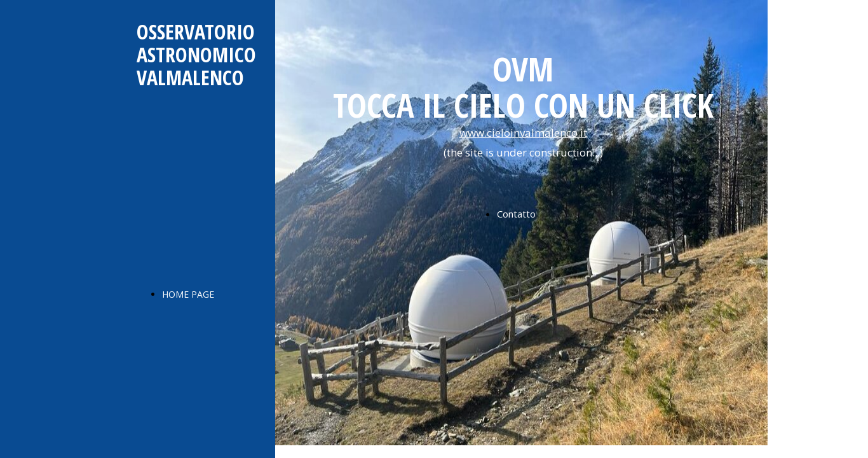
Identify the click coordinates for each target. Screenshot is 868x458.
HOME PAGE (188, 294)
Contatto (516, 214)
